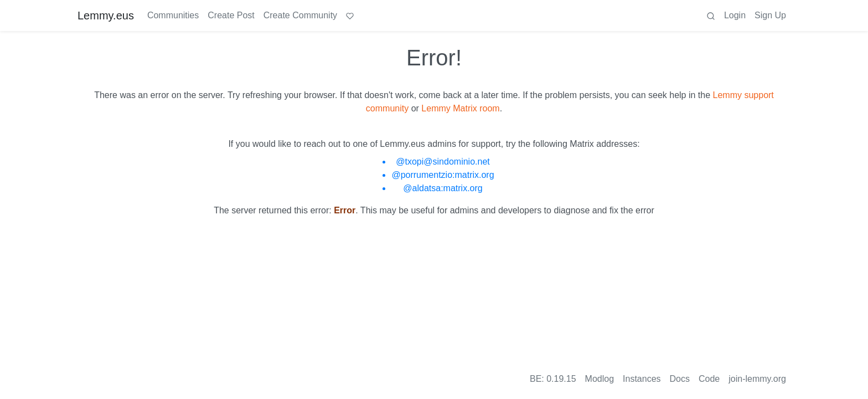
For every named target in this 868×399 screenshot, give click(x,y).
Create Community (300, 15)
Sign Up (770, 15)
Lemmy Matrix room (460, 108)
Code (709, 379)
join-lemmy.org (757, 379)
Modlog (600, 379)
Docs (680, 379)
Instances (642, 379)
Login (735, 15)
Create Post (231, 15)
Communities (173, 15)
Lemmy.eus (106, 16)
